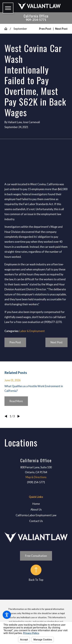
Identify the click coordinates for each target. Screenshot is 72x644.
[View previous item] (6, 416)
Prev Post (15, 342)
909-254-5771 (36, 20)
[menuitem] (36, 504)
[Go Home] (7, 29)
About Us (36, 509)
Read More (16, 401)
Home (36, 504)
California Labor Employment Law (36, 515)
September (20, 29)
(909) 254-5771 (36, 482)
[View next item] (19, 416)
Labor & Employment (32, 331)
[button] (7, 615)
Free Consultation (36, 556)
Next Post (57, 342)
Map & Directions (36, 477)
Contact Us (36, 521)
